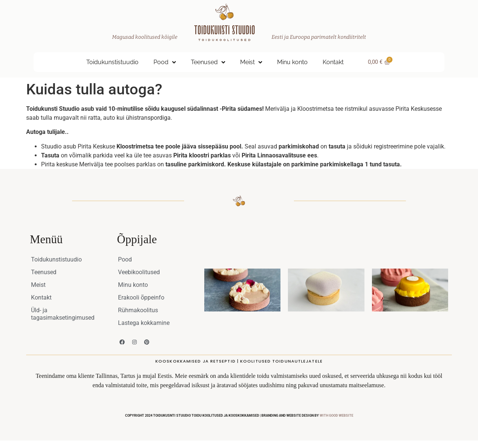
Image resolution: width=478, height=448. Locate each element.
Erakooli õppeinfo (141, 297)
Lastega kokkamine (144, 323)
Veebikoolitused (139, 272)
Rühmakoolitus (138, 310)
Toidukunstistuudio (112, 62)
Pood (165, 62)
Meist (251, 62)
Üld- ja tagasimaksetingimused (63, 314)
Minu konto (292, 62)
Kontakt (333, 62)
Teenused (208, 62)
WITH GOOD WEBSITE (336, 416)
